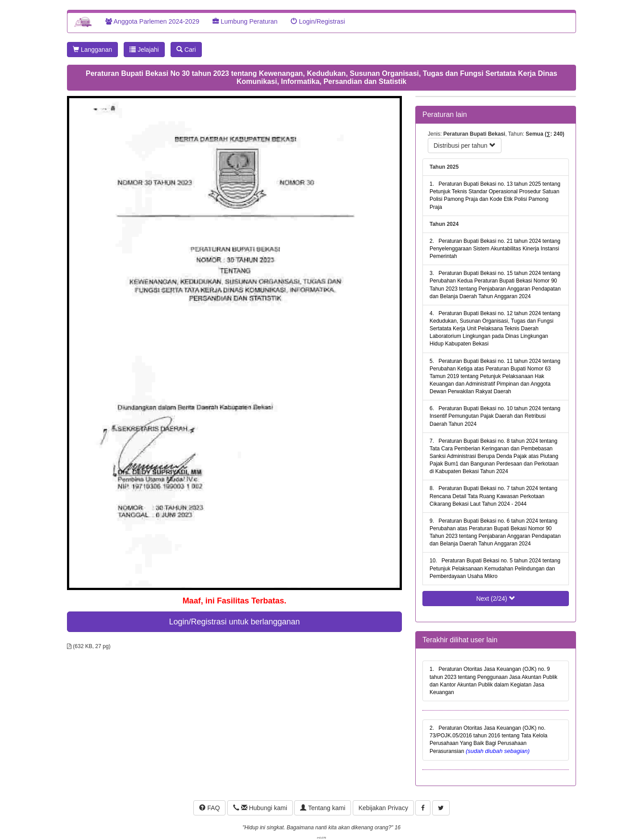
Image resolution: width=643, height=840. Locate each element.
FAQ (209, 808)
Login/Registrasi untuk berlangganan (234, 622)
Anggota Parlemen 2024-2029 (152, 21)
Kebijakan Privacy (383, 808)
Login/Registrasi (318, 21)
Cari (186, 50)
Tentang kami (323, 808)
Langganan (92, 50)
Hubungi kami (260, 808)
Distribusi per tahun (465, 146)
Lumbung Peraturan (245, 21)
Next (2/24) (495, 599)
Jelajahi (144, 50)
